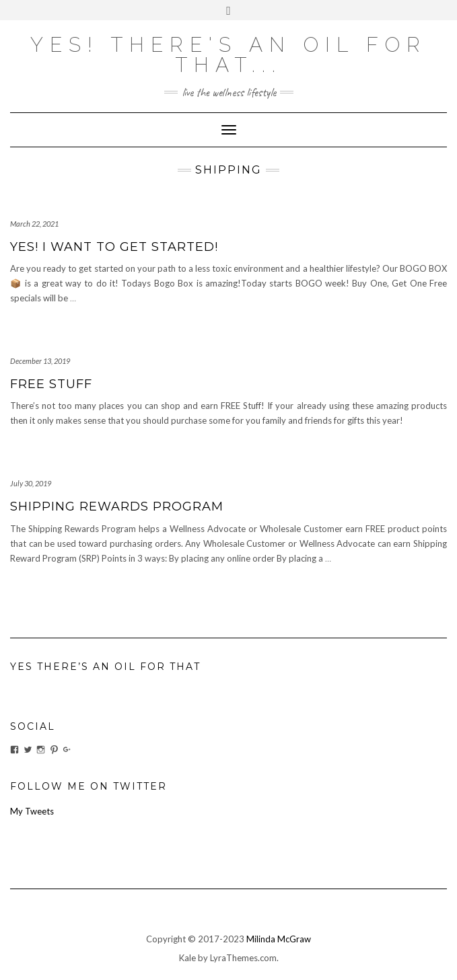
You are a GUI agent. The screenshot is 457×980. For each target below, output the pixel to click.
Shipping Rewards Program (117, 506)
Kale (187, 958)
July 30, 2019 (31, 483)
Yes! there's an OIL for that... (229, 55)
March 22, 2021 (34, 224)
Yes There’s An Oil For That (105, 667)
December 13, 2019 (40, 361)
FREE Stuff (51, 384)
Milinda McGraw (279, 939)
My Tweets (32, 811)
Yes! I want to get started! (114, 247)
